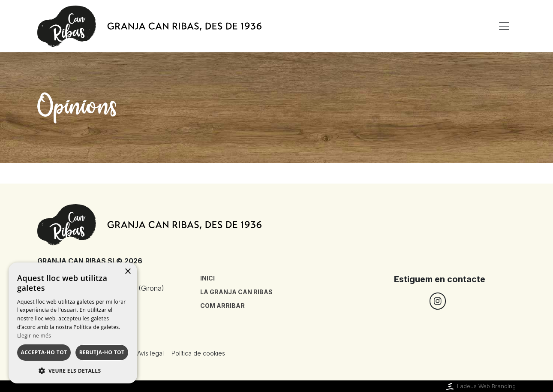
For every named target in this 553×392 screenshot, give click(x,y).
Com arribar (222, 306)
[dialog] (73, 323)
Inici (207, 278)
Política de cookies (198, 353)
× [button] (128, 272)
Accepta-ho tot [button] (44, 352)
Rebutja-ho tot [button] (102, 352)
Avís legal (150, 353)
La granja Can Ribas (236, 292)
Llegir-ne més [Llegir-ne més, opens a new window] (34, 336)
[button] (73, 371)
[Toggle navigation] (504, 26)
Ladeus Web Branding (480, 386)
